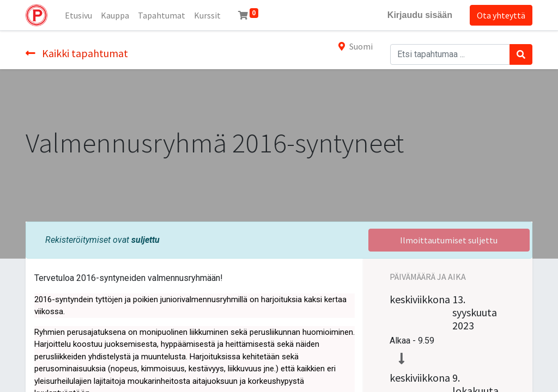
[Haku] (521, 54)
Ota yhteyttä (501, 15)
